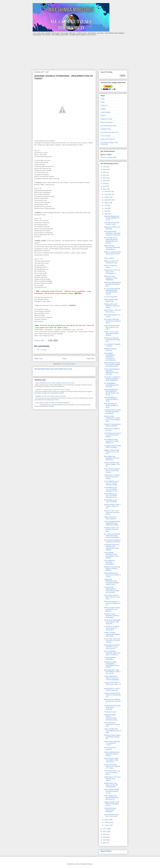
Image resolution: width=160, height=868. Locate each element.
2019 (105, 186)
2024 (105, 172)
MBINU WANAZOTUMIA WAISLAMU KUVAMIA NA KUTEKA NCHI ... (112, 365)
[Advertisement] (80, 52)
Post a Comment (42, 350)
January (107, 825)
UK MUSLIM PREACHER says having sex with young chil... (112, 622)
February (108, 822)
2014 (105, 837)
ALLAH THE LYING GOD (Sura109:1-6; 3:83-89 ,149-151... (112, 641)
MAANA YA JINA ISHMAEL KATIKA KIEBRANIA (111, 278)
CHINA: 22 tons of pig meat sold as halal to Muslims (111, 333)
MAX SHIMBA (107, 155)
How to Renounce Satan (108, 126)
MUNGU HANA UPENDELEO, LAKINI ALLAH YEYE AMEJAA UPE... (112, 419)
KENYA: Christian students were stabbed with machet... (112, 634)
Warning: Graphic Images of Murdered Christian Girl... (112, 737)
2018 (105, 189)
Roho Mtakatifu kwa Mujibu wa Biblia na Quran (111, 405)
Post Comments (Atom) (68, 364)
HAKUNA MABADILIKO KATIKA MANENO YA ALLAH (112, 218)
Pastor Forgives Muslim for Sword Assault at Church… (112, 791)
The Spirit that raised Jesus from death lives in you (53, 369)
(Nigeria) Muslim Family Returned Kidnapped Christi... (112, 804)
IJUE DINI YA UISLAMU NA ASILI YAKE (112, 223)
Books (103, 102)
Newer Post (38, 359)
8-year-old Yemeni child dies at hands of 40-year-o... (112, 327)
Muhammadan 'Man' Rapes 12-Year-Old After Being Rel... (111, 785)
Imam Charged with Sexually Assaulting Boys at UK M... (111, 797)
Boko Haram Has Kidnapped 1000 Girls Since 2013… (112, 458)
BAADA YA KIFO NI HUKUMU (110, 350)
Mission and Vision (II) (108, 139)
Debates (103, 109)
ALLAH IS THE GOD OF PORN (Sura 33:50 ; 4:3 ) (113, 684)
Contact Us (104, 106)
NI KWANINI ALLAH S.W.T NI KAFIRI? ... (111, 501)
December (108, 192)
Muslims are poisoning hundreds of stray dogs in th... (112, 340)
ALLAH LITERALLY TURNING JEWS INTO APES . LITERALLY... (112, 653)
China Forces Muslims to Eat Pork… (112, 430)
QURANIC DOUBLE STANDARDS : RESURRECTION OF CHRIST (112, 665)
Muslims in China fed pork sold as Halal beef (112, 425)
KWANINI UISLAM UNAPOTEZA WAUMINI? (110, 810)
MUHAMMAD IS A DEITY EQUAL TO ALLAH (112, 690)
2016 (105, 832)
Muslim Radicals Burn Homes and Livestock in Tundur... (113, 575)
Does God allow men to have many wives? (112, 815)
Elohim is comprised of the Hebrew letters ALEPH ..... (113, 254)
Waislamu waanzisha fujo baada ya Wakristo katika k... (112, 569)
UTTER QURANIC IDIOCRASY (110, 658)
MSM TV (103, 116)
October (107, 197)
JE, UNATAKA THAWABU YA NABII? (112, 345)
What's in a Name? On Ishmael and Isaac (111, 262)
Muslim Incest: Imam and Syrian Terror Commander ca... (112, 272)
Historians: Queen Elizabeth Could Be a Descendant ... (112, 616)
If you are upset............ (108, 136)
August (107, 203)
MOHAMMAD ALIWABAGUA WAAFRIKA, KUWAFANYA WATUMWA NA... (110, 357)
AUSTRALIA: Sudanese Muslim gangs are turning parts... (112, 628)
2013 (105, 840)
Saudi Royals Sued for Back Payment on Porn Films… (112, 597)
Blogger (90, 864)
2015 (105, 834)
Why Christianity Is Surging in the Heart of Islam (112, 724)
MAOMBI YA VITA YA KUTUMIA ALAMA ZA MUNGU (51, 396)
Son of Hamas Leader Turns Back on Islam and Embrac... (111, 760)
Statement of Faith (106, 119)
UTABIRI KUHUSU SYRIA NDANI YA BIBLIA (112, 447)
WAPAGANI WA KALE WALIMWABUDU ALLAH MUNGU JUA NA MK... (112, 392)
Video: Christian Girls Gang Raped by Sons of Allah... (113, 731)
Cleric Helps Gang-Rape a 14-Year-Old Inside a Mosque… (112, 435)
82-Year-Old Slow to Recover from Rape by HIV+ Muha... (112, 766)
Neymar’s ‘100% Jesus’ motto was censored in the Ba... (112, 513)
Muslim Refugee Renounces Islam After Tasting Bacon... (112, 248)
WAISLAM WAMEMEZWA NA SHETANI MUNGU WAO (112, 284)
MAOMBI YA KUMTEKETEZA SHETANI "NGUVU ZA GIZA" (53, 390)
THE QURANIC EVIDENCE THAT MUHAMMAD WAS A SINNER (112, 555)
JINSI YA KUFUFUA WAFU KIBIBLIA (111, 518)
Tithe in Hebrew (109, 258)
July (106, 206)
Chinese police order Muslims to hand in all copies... (112, 306)
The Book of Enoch (110, 712)
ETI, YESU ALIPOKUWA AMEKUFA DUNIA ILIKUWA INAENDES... (112, 536)
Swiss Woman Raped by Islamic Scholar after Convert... (112, 471)
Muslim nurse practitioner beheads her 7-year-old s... (112, 701)
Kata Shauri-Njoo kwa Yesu (109, 132)
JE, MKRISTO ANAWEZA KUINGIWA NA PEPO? (112, 541)
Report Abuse (106, 851)
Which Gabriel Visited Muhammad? (111, 300)
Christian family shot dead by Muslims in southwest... (112, 707)
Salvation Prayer (106, 129)
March (107, 820)
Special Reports (106, 112)
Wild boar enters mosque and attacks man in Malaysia (112, 609)
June (106, 208)
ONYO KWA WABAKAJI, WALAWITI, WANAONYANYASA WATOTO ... (112, 372)
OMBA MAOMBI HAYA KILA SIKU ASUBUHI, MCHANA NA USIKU (55, 383)
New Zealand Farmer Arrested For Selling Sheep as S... (111, 441)
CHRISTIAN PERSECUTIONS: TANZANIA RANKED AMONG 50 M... (112, 582)
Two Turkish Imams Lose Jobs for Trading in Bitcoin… (112, 772)
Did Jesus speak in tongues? (110, 748)
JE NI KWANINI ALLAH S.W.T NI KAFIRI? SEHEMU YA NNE (112, 483)
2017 (105, 829)
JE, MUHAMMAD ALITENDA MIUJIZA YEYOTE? (111, 385)
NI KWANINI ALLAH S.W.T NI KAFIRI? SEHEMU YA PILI (111, 496)
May (106, 211)
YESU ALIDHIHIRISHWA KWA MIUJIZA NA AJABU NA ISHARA (112, 523)
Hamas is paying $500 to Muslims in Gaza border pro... (112, 695)
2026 (105, 167)
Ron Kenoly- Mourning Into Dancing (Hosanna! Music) (112, 321)
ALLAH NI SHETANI (111, 297)
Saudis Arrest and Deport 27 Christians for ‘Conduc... (112, 743)
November (108, 194)
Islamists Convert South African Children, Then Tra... (112, 464)
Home (65, 359)
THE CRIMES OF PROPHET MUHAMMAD (110, 562)
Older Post (90, 359)
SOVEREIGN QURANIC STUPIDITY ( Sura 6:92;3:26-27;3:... (112, 647)
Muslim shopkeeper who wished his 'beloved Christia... (112, 754)
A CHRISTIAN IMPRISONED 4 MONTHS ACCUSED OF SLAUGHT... (112, 590)
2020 (105, 184)
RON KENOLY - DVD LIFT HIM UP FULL (113, 311)
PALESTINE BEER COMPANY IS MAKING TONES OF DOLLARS (112, 233)
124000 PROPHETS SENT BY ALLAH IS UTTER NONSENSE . (112, 678)
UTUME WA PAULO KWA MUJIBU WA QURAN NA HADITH (112, 412)
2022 (105, 178)
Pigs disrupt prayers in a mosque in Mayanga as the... (112, 603)
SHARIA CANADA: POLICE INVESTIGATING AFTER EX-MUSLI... (111, 717)
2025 (105, 170)
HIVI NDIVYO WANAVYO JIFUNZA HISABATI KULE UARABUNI (112, 379)
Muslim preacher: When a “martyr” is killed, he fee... (112, 506)
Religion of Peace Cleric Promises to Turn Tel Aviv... (112, 452)
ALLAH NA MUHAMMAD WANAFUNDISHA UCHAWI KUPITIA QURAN (112, 291)
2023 (105, 175)
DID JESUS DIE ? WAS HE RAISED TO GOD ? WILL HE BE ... (112, 672)
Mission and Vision (107, 122)
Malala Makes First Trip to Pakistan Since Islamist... (112, 779)
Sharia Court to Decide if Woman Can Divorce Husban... (112, 477)
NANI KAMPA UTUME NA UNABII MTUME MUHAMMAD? (52, 403)
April (106, 214)
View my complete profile (109, 157)
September (108, 200)
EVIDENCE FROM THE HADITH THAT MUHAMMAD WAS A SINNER (112, 547)
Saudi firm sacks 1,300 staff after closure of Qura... (111, 530)
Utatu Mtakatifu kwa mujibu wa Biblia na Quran (111, 399)
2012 (105, 843)
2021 (105, 181)
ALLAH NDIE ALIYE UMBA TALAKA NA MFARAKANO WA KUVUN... (111, 240)
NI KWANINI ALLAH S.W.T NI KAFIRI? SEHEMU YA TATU (111, 489)
